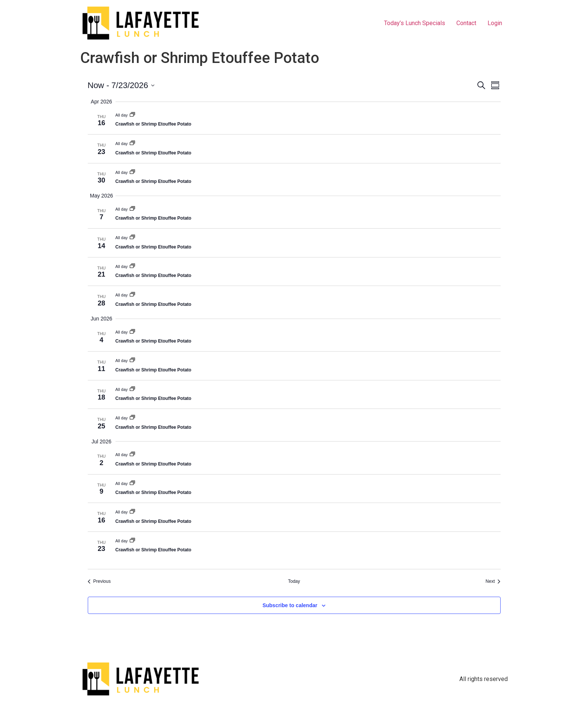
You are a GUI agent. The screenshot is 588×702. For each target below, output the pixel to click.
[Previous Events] (99, 582)
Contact (466, 23)
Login (495, 23)
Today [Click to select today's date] (294, 581)
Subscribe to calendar (290, 605)
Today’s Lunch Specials (415, 23)
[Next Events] (493, 582)
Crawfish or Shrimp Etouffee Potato (154, 124)
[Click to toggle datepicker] (121, 85)
